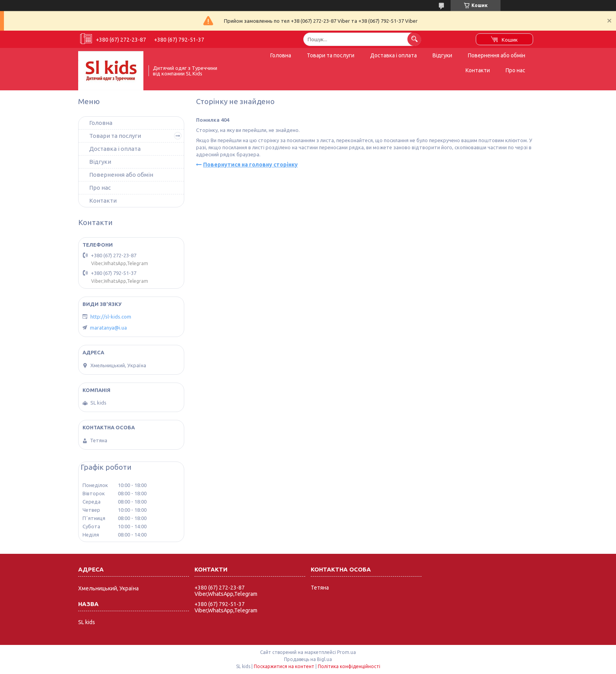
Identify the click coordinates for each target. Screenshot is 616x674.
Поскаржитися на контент (284, 666)
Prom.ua (346, 652)
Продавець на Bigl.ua (308, 659)
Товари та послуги (331, 55)
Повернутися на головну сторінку (250, 165)
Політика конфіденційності (349, 666)
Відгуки (442, 55)
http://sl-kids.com (111, 317)
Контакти (478, 70)
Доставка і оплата (393, 55)
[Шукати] (414, 39)
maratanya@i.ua (108, 328)
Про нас (515, 70)
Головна (281, 55)
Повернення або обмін (497, 55)
